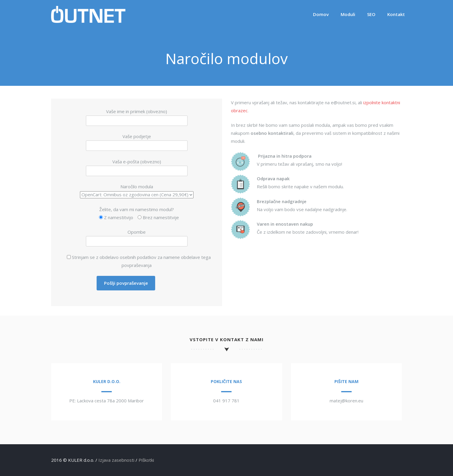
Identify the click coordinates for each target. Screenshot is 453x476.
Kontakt (396, 14)
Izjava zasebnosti (116, 460)
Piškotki (146, 460)
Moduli (348, 14)
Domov (321, 14)
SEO (371, 14)
